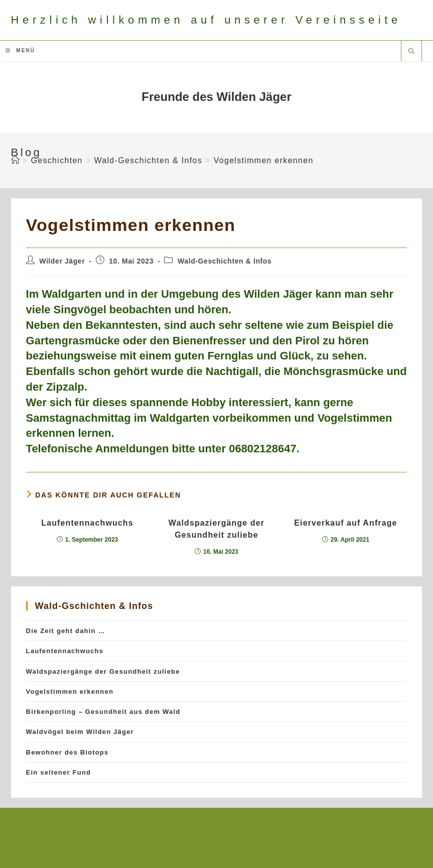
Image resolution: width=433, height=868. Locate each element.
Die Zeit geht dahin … (66, 631)
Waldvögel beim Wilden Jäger (80, 732)
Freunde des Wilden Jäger (216, 97)
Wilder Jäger (62, 261)
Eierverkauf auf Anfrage (345, 523)
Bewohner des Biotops (67, 752)
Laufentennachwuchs (87, 523)
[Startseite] (15, 160)
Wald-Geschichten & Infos (225, 261)
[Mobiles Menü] (20, 50)
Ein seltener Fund (58, 772)
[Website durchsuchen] (411, 52)
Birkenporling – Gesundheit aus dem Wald (103, 712)
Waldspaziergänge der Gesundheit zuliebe (216, 529)
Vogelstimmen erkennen (264, 160)
